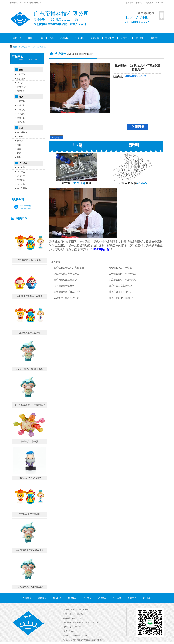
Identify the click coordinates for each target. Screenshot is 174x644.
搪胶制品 (110, 38)
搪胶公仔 (21, 91)
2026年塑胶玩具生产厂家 (66, 298)
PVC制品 (65, 38)
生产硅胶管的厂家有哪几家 (123, 274)
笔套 (19, 145)
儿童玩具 (21, 101)
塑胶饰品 (72, 598)
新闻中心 (125, 38)
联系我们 (140, 3)
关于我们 (140, 38)
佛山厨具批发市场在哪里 (66, 274)
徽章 (19, 149)
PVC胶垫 (21, 180)
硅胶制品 (80, 38)
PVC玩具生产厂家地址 (29, 514)
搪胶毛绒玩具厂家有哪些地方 (30, 550)
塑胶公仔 (21, 79)
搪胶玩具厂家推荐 (30, 442)
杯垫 (19, 157)
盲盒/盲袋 (21, 87)
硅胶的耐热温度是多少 (65, 280)
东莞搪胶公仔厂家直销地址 (123, 280)
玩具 (41, 38)
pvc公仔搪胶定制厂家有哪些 (30, 369)
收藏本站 (129, 3)
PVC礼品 (21, 167)
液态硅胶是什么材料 (64, 286)
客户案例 (41, 47)
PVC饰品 (21, 172)
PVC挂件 (21, 176)
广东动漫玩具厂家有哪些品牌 (30, 587)
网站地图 (150, 3)
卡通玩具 (21, 110)
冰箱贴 (20, 136)
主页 (24, 47)
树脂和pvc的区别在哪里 (121, 298)
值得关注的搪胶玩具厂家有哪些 (30, 405)
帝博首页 (17, 38)
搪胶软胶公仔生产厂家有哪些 (69, 268)
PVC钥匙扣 (22, 132)
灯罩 (19, 153)
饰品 (52, 38)
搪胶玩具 (21, 122)
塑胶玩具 (95, 38)
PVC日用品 (22, 188)
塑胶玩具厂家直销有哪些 (30, 478)
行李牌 (20, 141)
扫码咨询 (159, 3)
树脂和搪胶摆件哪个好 (120, 292)
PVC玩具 (21, 114)
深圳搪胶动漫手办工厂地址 (68, 292)
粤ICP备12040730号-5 (80, 610)
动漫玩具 (21, 105)
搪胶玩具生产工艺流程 (30, 333)
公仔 (30, 38)
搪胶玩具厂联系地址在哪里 (30, 296)
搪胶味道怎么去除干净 (120, 286)
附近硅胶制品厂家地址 (120, 268)
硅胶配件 (21, 74)
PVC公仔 (21, 83)
